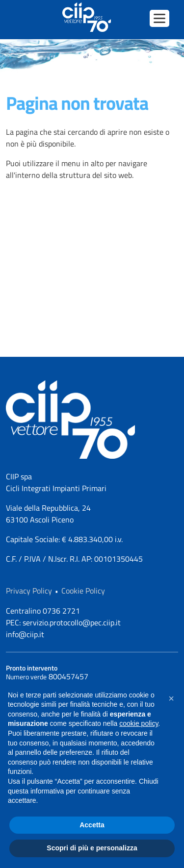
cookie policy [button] (139, 723)
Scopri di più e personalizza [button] (92, 848)
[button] (171, 698)
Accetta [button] (92, 825)
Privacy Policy (29, 591)
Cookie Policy (83, 591)
